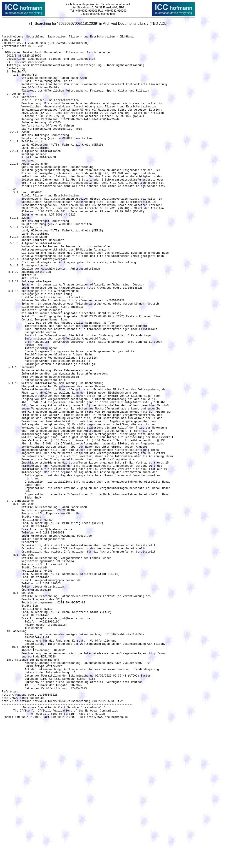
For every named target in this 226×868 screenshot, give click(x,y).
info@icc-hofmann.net (103, 14)
